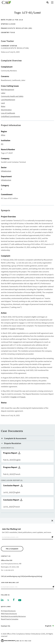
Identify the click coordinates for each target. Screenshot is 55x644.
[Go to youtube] (20, 600)
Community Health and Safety (12, 96)
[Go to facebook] (14, 599)
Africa (3, 135)
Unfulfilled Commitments (10, 116)
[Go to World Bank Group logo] (8, 640)
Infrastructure (6, 171)
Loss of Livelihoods (8, 113)
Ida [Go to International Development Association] (21, 641)
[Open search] (48, 2)
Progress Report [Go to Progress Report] (27, 456)
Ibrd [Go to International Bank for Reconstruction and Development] (18, 641)
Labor (3, 93)
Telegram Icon (52, 537)
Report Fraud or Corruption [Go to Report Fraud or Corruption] (10, 619)
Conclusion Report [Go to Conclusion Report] (27, 489)
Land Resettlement (8, 100)
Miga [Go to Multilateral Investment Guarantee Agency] (26, 641)
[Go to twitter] (8, 600)
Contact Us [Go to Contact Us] (6, 626)
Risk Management (8, 89)
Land (3, 103)
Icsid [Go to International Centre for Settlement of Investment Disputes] (30, 641)
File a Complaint (12, 549)
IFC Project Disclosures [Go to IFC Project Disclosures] (8, 611)
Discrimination (6, 110)
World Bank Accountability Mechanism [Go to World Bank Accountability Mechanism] (13, 616)
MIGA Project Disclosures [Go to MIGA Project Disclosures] (9, 614)
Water (3, 106)
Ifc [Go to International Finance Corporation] (23, 641)
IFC (2, 144)
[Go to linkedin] (2, 600)
